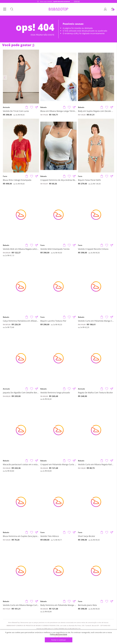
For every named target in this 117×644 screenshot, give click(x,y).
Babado (43, 107)
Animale (6, 107)
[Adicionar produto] (27, 107)
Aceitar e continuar (59, 640)
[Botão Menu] (5, 9)
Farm (5, 176)
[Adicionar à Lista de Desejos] (32, 107)
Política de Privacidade (58, 634)
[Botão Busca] (12, 9)
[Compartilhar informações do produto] (37, 107)
